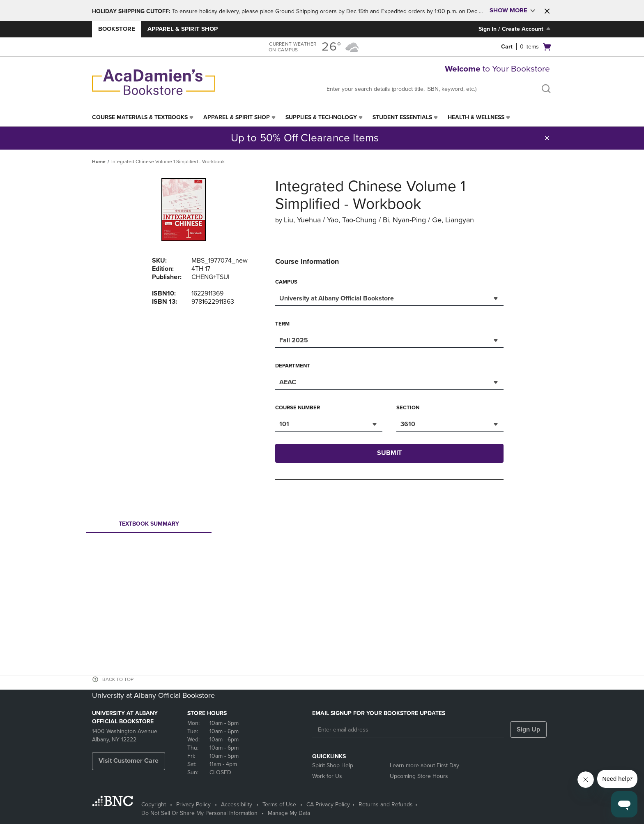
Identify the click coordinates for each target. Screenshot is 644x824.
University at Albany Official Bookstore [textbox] (337, 298)
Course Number (298, 408)
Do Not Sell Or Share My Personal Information (199, 813)
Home (99, 162)
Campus (286, 282)
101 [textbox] (284, 424)
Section (408, 408)
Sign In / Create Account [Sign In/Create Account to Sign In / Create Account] (515, 29)
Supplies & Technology (321, 117)
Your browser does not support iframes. (324, 566)
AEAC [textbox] (288, 382)
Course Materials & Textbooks (140, 117)
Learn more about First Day (424, 765)
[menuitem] (144, 118)
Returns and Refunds (386, 804)
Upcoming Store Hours (419, 776)
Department (293, 366)
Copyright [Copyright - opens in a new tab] (154, 804)
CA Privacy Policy (328, 804)
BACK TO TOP (118, 679)
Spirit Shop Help (333, 765)
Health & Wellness (476, 117)
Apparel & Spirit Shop (183, 29)
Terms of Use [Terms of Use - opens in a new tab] (279, 804)
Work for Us (327, 776)
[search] (546, 90)
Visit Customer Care (129, 761)
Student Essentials (402, 117)
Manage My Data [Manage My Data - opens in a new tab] (289, 813)
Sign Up (528, 729)
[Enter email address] (408, 730)
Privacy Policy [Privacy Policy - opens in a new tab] (193, 804)
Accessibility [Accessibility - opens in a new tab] (237, 804)
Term (282, 324)
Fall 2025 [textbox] (294, 340)
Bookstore (117, 29)
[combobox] (389, 298)
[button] (547, 11)
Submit (389, 453)
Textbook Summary (149, 526)
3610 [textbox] (408, 424)
